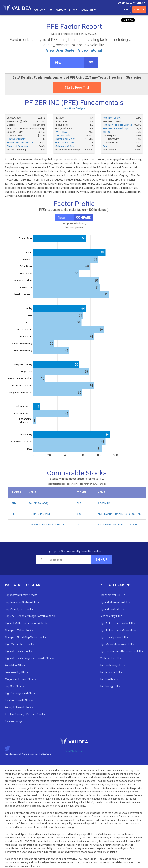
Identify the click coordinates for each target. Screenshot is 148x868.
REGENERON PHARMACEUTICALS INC (118, 525)
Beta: (105, 146)
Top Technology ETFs (113, 665)
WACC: (106, 132)
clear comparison (74, 227)
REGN (80, 525)
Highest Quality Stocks (18, 651)
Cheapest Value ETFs (113, 595)
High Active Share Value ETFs (117, 623)
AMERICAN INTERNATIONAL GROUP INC (119, 514)
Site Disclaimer (74, 751)
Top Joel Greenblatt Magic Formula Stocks (30, 616)
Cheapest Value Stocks (19, 630)
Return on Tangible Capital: (117, 125)
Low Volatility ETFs (111, 616)
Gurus (40, 10)
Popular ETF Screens (115, 585)
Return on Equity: (112, 118)
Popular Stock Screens (22, 585)
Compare (83, 218)
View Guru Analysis (74, 108)
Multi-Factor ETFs (110, 658)
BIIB (79, 503)
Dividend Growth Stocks (19, 700)
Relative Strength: (16, 139)
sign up (139, 9)
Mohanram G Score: (66, 146)
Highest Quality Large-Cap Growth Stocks (30, 658)
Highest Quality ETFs (112, 609)
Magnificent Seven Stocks (21, 679)
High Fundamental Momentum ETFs (121, 651)
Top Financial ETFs (111, 672)
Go (91, 62)
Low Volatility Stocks (17, 672)
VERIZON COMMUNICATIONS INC (47, 525)
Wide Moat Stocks (16, 665)
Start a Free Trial (77, 87)
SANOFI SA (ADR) (38, 503)
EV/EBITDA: (61, 132)
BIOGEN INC (104, 503)
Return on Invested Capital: (117, 128)
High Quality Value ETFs (114, 637)
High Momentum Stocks (19, 644)
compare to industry (74, 224)
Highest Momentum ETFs (115, 602)
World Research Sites (131, 3)
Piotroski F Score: (64, 143)
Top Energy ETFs (110, 686)
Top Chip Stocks (15, 686)
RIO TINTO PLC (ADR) (40, 514)
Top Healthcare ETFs (112, 679)
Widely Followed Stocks (19, 707)
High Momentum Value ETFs (117, 644)
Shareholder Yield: (65, 139)
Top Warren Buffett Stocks (21, 595)
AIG (79, 514)
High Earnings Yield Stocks (21, 693)
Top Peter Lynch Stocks (19, 609)
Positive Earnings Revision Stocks (25, 714)
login (124, 9)
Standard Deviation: (18, 146)
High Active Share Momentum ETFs (121, 630)
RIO (14, 514)
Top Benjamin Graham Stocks (23, 602)
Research (88, 10)
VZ (13, 525)
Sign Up (102, 559)
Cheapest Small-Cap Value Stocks (25, 637)
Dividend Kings (14, 721)
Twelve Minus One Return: (21, 143)
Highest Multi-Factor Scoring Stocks (26, 623)
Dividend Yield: (63, 136)
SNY (14, 503)
